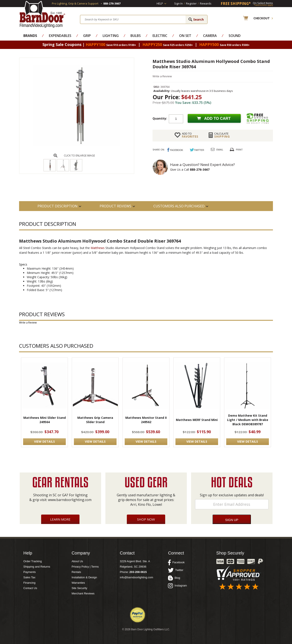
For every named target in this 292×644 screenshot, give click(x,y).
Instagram (177, 586)
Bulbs (136, 36)
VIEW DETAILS (44, 441)
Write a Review (162, 76)
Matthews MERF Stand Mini (197, 420)
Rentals (76, 572)
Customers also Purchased (179, 206)
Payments (30, 572)
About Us (77, 561)
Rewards (206, 3)
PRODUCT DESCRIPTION (58, 206)
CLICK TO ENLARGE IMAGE (79, 156)
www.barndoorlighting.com (70, 500)
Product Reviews (115, 206)
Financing (29, 583)
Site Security (79, 588)
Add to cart (217, 118)
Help (160, 3)
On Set (185, 36)
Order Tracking (33, 561)
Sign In (178, 3)
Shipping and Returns (37, 567)
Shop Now (146, 519)
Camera (210, 36)
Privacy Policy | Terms (85, 567)
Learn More (60, 519)
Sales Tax (29, 577)
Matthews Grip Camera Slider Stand (95, 420)
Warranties (78, 583)
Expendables (60, 36)
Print (239, 150)
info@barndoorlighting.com (136, 577)
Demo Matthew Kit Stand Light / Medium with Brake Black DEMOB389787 (248, 420)
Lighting (111, 36)
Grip (87, 36)
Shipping (222, 135)
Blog (174, 578)
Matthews (98, 248)
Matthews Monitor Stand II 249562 (146, 420)
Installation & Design (84, 577)
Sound (235, 36)
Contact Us (30, 588)
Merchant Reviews (83, 593)
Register (191, 3)
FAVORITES (190, 135)
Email (220, 150)
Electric (160, 36)
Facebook (176, 562)
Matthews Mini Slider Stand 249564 (45, 420)
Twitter (176, 570)
